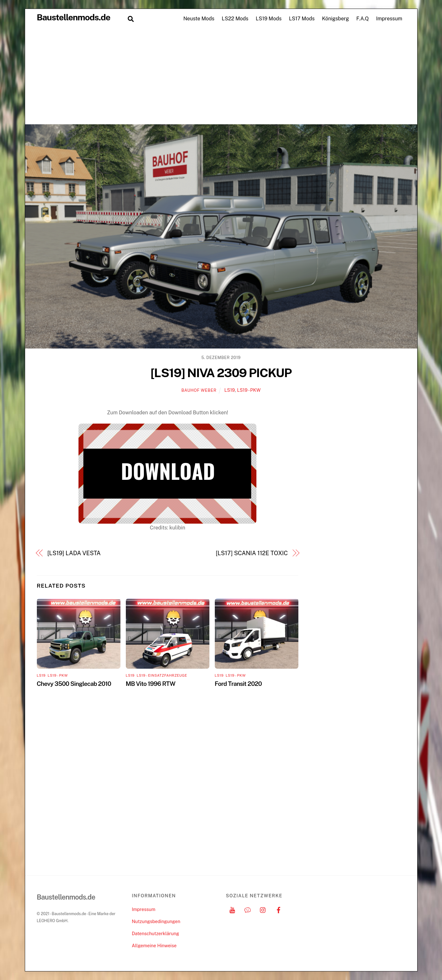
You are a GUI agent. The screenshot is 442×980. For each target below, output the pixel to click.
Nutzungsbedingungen (156, 921)
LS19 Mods (269, 19)
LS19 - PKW (249, 390)
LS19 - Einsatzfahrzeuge (162, 675)
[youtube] (232, 909)
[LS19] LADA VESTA (74, 553)
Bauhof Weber (199, 390)
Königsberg (335, 19)
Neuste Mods (199, 19)
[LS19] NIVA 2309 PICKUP (221, 373)
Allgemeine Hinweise (154, 945)
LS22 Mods (235, 19)
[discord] (248, 909)
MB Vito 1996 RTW (151, 684)
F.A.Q (362, 19)
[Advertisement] (221, 76)
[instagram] (263, 909)
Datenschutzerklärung (156, 933)
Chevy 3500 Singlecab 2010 (74, 684)
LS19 (230, 390)
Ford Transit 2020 (238, 684)
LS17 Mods (302, 19)
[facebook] (278, 909)
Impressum (389, 19)
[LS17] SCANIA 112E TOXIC (252, 553)
